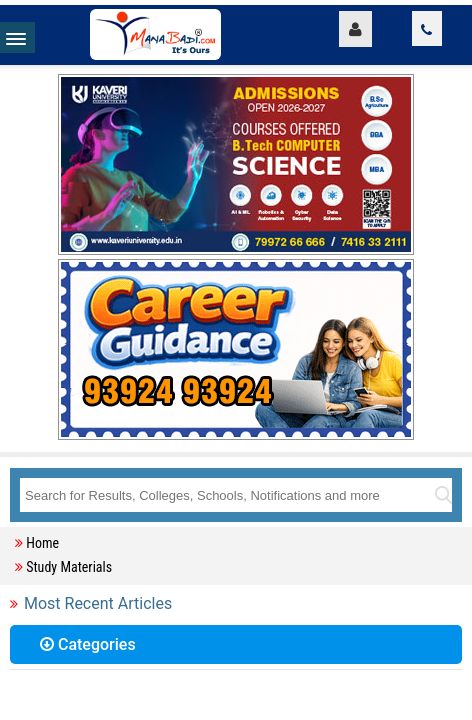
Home (42, 543)
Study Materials (69, 567)
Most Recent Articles (98, 603)
